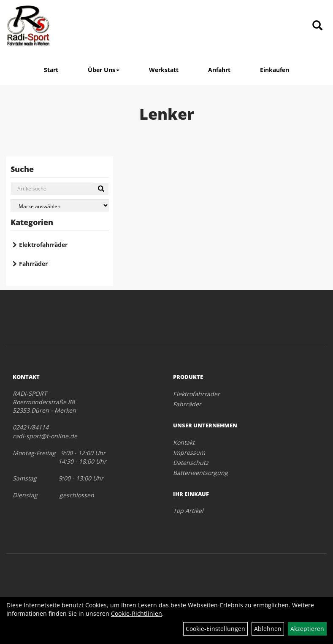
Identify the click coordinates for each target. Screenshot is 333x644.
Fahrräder (33, 264)
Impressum (189, 452)
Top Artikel (188, 511)
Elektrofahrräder (43, 245)
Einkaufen (275, 70)
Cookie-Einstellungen (215, 629)
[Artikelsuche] (317, 26)
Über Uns (104, 70)
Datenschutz (191, 463)
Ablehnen (268, 629)
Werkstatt (164, 70)
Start (51, 70)
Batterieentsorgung (200, 473)
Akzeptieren (307, 629)
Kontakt (184, 442)
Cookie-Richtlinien (137, 613)
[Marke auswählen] (60, 205)
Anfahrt (219, 70)
